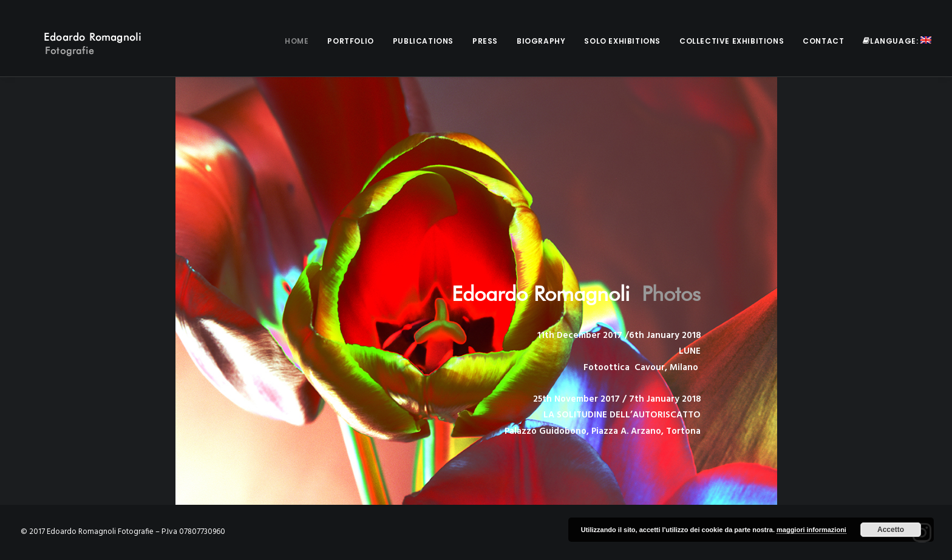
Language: (897, 41)
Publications (423, 41)
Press (485, 41)
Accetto (891, 530)
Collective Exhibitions (732, 41)
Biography (541, 41)
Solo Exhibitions (622, 41)
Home (297, 41)
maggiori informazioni (811, 530)
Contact (823, 41)
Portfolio (350, 41)
